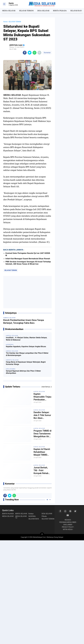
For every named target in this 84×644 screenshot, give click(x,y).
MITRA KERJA (68, 529)
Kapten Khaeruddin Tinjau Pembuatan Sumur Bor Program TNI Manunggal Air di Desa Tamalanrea (42, 397)
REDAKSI (68, 520)
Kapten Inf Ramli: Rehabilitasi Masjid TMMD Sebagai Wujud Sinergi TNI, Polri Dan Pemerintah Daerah (42, 452)
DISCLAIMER (68, 525)
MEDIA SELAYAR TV (21, 517)
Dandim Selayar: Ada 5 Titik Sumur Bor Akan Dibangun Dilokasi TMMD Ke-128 (42, 415)
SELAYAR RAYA (76, 11)
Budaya (31, 514)
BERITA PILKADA (60, 11)
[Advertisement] (27, 292)
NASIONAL (32, 516)
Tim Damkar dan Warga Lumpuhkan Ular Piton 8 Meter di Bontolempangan (27, 354)
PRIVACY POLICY (68, 527)
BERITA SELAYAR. (21, 514)
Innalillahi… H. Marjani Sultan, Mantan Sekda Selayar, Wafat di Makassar (27, 339)
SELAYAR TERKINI (26, 11)
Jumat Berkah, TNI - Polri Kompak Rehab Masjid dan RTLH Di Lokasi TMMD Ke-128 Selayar (42, 470)
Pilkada (44, 516)
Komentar (47, 53)
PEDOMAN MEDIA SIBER (68, 522)
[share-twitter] (30, 53)
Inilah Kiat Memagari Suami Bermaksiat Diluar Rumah (28, 259)
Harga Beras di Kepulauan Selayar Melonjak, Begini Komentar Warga (26, 363)
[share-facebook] (25, 53)
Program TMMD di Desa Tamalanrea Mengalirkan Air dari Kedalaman (42, 434)
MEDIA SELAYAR (9, 11)
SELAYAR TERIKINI (48, 519)
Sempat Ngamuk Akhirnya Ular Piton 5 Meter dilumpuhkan (23, 372)
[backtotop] (42, 535)
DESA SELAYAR (43, 11)
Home (5, 22)
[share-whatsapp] (35, 53)
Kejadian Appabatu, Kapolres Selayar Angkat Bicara (26, 347)
